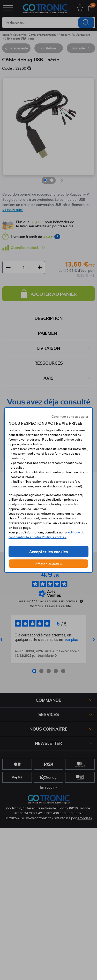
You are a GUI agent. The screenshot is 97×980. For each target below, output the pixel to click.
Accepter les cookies (48, 551)
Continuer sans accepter (70, 416)
